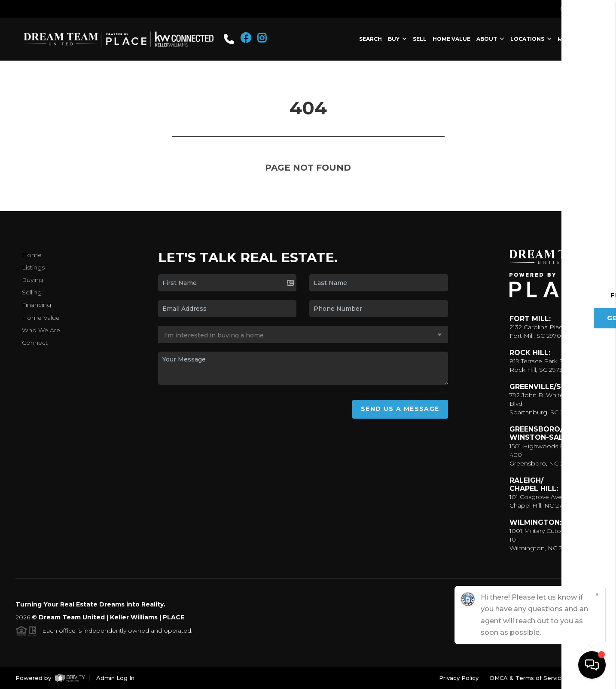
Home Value (41, 318)
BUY (397, 39)
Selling (32, 292)
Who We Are (41, 330)
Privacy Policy (459, 678)
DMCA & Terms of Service (527, 678)
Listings (33, 267)
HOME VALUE (451, 39)
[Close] (597, 595)
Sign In (580, 9)
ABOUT (490, 39)
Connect (35, 343)
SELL (420, 39)
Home (32, 255)
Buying (32, 280)
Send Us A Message (400, 409)
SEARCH (371, 39)
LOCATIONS (531, 39)
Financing (37, 305)
